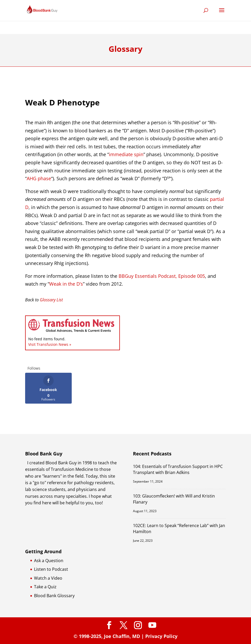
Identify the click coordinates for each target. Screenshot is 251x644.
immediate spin (126, 154)
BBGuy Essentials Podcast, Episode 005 (162, 276)
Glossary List (51, 300)
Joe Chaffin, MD (122, 636)
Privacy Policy (161, 636)
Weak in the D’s (66, 284)
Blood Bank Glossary (54, 596)
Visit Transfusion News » (50, 344)
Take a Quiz (45, 587)
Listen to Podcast (51, 569)
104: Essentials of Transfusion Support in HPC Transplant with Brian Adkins (178, 469)
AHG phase (39, 178)
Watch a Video (48, 578)
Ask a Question (49, 561)
